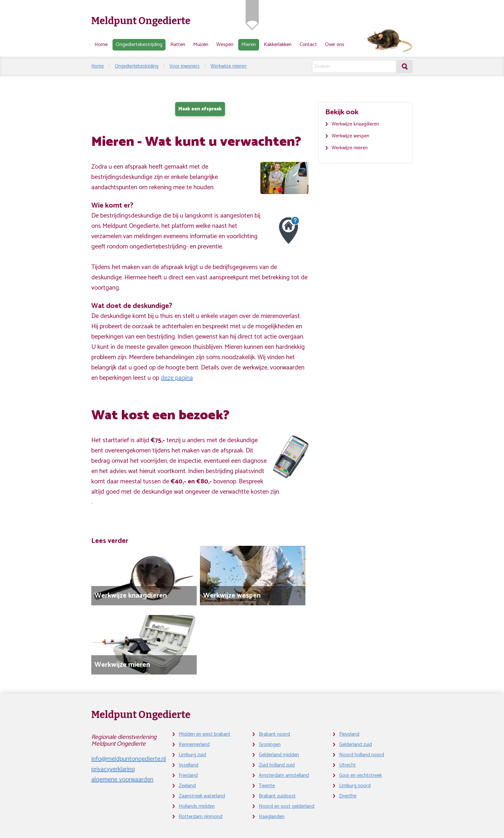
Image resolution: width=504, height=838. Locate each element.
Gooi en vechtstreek (360, 775)
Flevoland (349, 734)
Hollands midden (197, 806)
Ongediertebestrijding (139, 45)
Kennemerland (194, 745)
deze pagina (177, 378)
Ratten (178, 45)
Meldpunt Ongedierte (141, 21)
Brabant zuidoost (277, 796)
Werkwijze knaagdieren (355, 124)
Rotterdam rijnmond (201, 817)
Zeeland (187, 786)
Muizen (201, 45)
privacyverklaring (113, 769)
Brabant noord (274, 734)
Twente (267, 786)
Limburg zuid (192, 755)
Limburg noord (355, 786)
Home (101, 45)
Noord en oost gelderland (287, 806)
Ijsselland (189, 765)
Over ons (335, 45)
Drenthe (348, 796)
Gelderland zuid (355, 745)
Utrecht (347, 765)
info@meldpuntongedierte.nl (129, 759)
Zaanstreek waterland (202, 796)
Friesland (188, 775)
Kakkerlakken (278, 45)
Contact (308, 45)
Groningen (270, 745)
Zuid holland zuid (277, 765)
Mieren (249, 45)
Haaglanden (272, 817)
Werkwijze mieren (229, 66)
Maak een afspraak (200, 109)
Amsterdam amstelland (284, 775)
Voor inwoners (184, 66)
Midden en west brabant (205, 734)
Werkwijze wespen (351, 136)
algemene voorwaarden (122, 780)
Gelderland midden (279, 755)
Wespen (225, 45)
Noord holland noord (362, 755)
